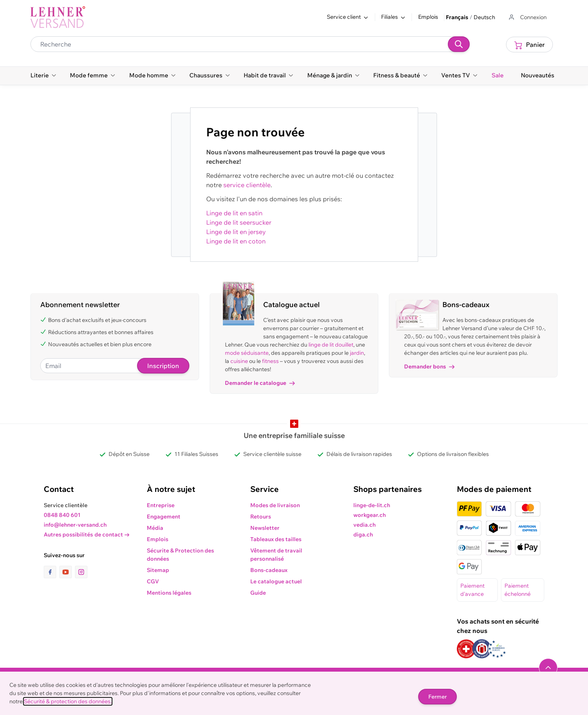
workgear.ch (370, 515)
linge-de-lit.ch (372, 505)
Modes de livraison (275, 505)
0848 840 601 (62, 515)
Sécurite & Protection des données (180, 555)
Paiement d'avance (472, 590)
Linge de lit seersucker (239, 222)
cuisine (239, 361)
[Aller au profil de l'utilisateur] (527, 17)
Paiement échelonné (518, 590)
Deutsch (484, 17)
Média (155, 528)
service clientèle (247, 185)
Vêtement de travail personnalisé (276, 555)
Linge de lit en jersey (236, 232)
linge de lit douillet (331, 345)
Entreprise (161, 505)
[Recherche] (459, 44)
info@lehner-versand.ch (75, 525)
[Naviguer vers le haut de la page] (548, 668)
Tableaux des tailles (276, 539)
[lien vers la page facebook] (52, 572)
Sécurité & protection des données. (68, 701)
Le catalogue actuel (276, 581)
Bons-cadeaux (269, 570)
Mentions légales (169, 593)
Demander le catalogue (260, 383)
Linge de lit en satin (234, 213)
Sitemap (158, 570)
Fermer (437, 697)
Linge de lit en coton (236, 241)
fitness (270, 361)
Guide (258, 593)
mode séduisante (247, 353)
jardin (357, 353)
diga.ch (363, 534)
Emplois (428, 17)
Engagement (164, 517)
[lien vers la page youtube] (67, 572)
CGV (153, 581)
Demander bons (429, 366)
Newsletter (265, 528)
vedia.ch (364, 525)
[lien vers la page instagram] (81, 572)
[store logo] (58, 17)
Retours (261, 517)
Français (457, 17)
